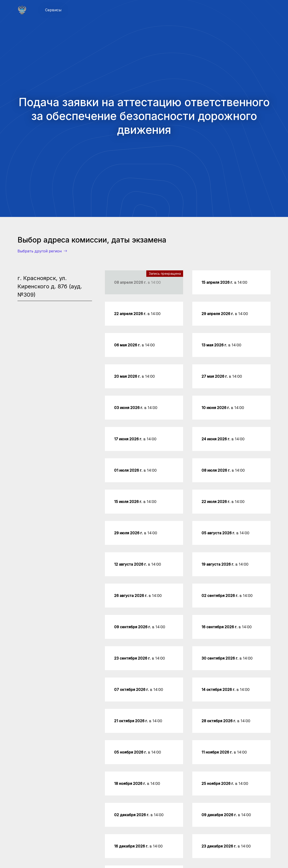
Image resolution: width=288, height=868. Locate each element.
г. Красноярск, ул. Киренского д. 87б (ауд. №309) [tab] (50, 286)
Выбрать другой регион (42, 251)
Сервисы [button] (53, 10)
